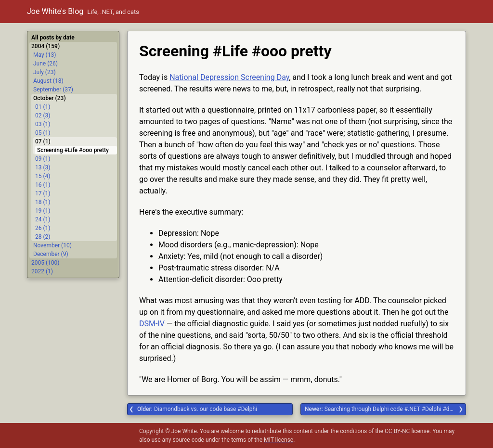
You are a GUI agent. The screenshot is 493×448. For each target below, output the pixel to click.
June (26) (45, 64)
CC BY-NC (397, 431)
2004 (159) (45, 46)
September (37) (53, 90)
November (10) (52, 245)
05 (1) (43, 133)
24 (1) (43, 219)
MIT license (279, 440)
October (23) (50, 98)
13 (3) (43, 167)
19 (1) (43, 211)
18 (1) (43, 202)
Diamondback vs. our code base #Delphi (197, 409)
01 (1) (43, 107)
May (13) (45, 55)
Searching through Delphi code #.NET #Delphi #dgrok (383, 409)
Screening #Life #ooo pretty (73, 150)
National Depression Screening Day (229, 77)
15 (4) (43, 176)
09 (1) (43, 159)
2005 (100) (45, 263)
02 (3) (43, 115)
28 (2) (43, 237)
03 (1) (43, 124)
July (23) (45, 72)
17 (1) (43, 193)
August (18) (48, 81)
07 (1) (43, 141)
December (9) (51, 254)
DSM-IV (152, 324)
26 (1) (43, 228)
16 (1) (43, 185)
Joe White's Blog (55, 11)
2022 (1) (42, 271)
